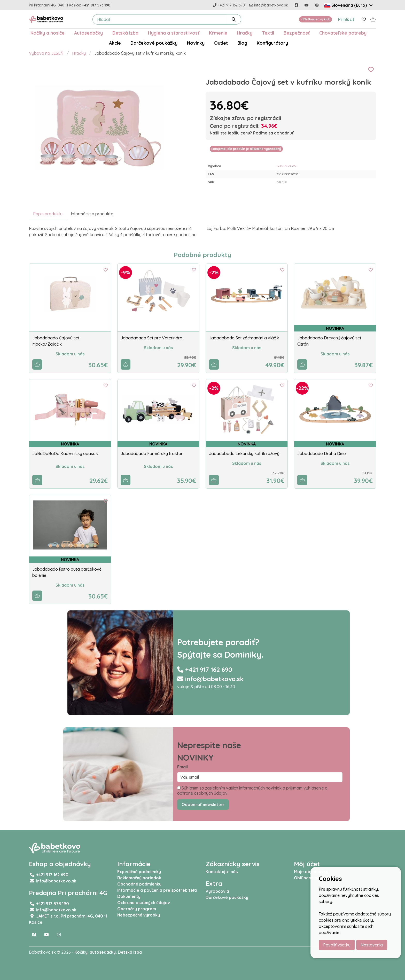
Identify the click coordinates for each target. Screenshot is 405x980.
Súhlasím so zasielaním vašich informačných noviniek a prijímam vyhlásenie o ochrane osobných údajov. (252, 791)
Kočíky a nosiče (48, 33)
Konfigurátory (272, 43)
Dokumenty (129, 896)
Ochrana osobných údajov (144, 903)
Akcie (115, 43)
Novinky (196, 43)
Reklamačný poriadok (139, 878)
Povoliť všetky (337, 945)
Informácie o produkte (92, 214)
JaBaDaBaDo (287, 166)
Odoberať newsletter (203, 804)
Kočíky (81, 952)
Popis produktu (48, 214)
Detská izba (125, 33)
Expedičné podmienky (139, 872)
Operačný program (137, 909)
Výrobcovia (217, 891)
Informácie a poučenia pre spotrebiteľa (157, 890)
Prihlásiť (346, 19)
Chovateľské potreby (343, 33)
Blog (242, 43)
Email (182, 767)
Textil (268, 33)
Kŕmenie (218, 33)
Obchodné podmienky (139, 884)
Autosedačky (88, 33)
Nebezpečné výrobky (139, 915)
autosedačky (103, 952)
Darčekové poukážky (154, 43)
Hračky (245, 33)
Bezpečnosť (297, 33)
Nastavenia (372, 945)
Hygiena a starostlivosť (174, 33)
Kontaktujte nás (222, 872)
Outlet (221, 43)
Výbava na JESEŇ (46, 53)
